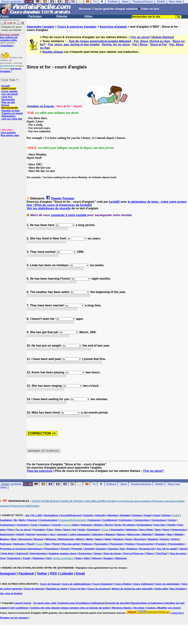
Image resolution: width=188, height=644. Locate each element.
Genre (67, 530)
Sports (184, 549)
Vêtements (121, 558)
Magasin (110, 534)
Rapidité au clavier (57, 589)
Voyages (108, 558)
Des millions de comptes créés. (10, 37)
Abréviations (51, 515)
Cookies (151, 608)
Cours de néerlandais (167, 584)
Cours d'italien (123, 584)
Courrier (57, 525)
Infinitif (20, 534)
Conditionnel (110, 520)
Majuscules (134, 534)
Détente (62, 16)
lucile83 (114, 202)
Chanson (32, 520)
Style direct (8, 553)
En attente (129, 525)
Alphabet (125, 515)
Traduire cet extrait (12, 113)
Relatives (132, 549)
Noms (129, 539)
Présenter (77, 549)
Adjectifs (100, 515)
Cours (4, 16)
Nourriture (140, 539)
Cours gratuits (11, 484)
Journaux (62, 534)
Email (80, 574)
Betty (22, 520)
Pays (48, 544)
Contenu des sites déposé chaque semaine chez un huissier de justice (70, 608)
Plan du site (8, 102)
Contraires (23, 525)
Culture (111, 484)
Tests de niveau (112, 553)
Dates (75, 525)
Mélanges (51, 539)
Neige (108, 539)
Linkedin (66, 574)
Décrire (109, 525)
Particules (19, 544)
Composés (94, 520)
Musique (39, 539)
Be (16, 520)
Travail (26, 558)
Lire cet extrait (10, 94)
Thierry (150, 553)
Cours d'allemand (143, 584)
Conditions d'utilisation (90, 603)
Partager (69, 198)
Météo (90, 539)
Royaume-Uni (147, 549)
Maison (121, 534)
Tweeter (56, 198)
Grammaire (93, 530)
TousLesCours (141, 484)
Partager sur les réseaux (14, 618)
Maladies (160, 534)
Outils (159, 484)
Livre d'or (7, 97)
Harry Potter (146, 530)
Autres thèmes (163, 37)
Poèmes (130, 544)
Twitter (42, 574)
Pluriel (56, 544)
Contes (172, 520)
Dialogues (86, 525)
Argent (148, 515)
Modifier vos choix (168, 608)
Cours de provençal (99, 589)
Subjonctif (22, 553)
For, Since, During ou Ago (152, 41)
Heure (166, 530)
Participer (35, 16)
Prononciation (176, 544)
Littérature (97, 534)
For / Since (140, 44)
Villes (87, 558)
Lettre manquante (80, 534)
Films (11, 530)
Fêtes (58, 530)
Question (101, 549)
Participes (6, 544)
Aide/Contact (9, 89)
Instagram (8, 574)
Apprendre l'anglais (40, 27)
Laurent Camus (23, 603)
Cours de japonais (34, 589)
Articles (166, 515)
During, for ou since (116, 44)
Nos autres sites (10, 135)
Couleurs (45, 525)
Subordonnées (38, 553)
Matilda (179, 534)
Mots (14, 539)
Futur (50, 530)
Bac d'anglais (178, 589)
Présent (65, 549)
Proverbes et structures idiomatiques (21, 549)
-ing (27, 515)
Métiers (80, 539)
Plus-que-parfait (71, 544)
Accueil (6, 86)
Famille (172, 525)
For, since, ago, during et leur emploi (74, 44)
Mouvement (25, 539)
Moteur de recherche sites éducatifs (132, 589)
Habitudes (132, 530)
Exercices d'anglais (113, 27)
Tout (2, 558)
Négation (153, 539)
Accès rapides (9, 91)
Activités (88, 515)
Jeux (124, 484)
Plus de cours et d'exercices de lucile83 (63, 205)
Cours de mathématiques (76, 584)
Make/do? (148, 534)
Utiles (88, 16)
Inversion (42, 534)
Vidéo (78, 558)
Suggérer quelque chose (63, 553)
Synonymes (85, 553)
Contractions (7, 525)
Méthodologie (66, 539)
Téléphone (38, 558)
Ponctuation (101, 544)
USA (49, 558)
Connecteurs (159, 520)
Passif (30, 544)
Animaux (137, 515)
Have (158, 530)
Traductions (14, 558)
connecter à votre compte (69, 215)
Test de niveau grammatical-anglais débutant (100, 41)
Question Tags (117, 549)
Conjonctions (142, 520)
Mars (170, 534)
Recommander (10, 108)
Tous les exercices (40, 471)
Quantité (89, 549)
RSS (54, 574)
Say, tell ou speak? (167, 549)
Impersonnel (7, 534)
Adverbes (112, 515)
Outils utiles (161, 589)
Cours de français (50, 584)
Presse (5, 105)
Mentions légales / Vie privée (128, 608)
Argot (157, 515)
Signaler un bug (10, 111)
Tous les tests (178, 553)
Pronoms (161, 544)
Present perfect (145, 544)
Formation (39, 530)
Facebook (26, 574)
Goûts (82, 530)
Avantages (7, 46)
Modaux (4, 539)
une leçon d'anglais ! (11, 70)
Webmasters (9, 116)
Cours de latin (78, 589)
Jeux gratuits (8, 133)
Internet (30, 534)
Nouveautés (8, 100)
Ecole (118, 525)
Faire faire (160, 525)
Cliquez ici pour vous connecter (12, 28)
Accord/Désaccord (71, 515)
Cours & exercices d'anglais (77, 27)
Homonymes (179, 530)
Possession (117, 544)
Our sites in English (11, 593)
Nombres (118, 539)
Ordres (175, 539)
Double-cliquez (53, 52)
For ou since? (141, 37)
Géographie (117, 530)
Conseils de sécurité (117, 603)
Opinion (165, 539)
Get (74, 530)
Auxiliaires (6, 520)
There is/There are (133, 553)
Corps (34, 525)
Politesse (87, 544)
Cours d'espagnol (103, 584)
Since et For (158, 44)
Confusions (126, 520)
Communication (48, 520)
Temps (98, 553)
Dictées (98, 525)
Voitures (96, 558)
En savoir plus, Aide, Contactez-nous (54, 603)
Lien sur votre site (12, 119)
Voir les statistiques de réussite (49, 208)
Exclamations (144, 525)
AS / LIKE (37, 515)
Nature (99, 539)
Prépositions (51, 549)
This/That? (162, 553)
